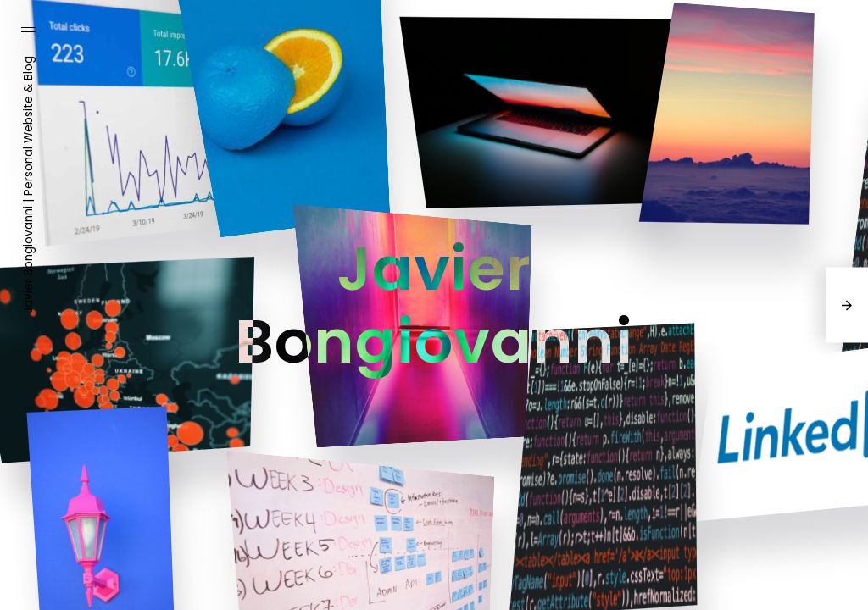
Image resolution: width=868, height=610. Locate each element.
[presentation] (847, 305)
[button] (29, 33)
